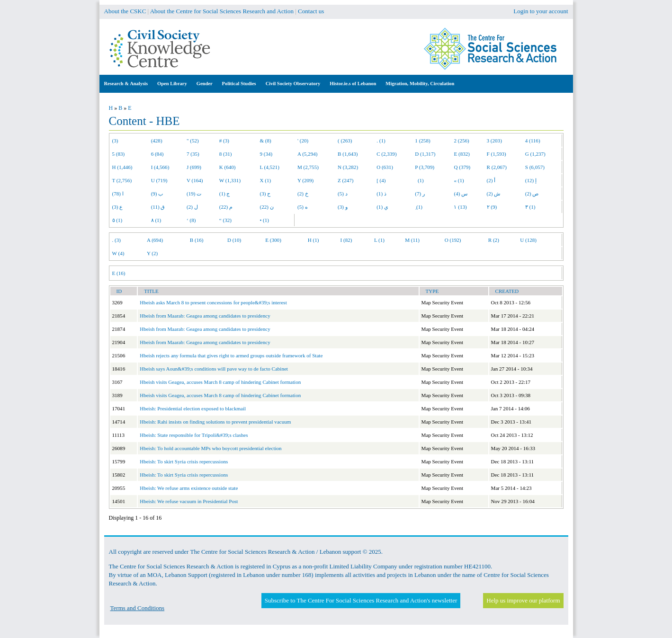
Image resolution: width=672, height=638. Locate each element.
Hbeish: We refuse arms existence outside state (189, 488)
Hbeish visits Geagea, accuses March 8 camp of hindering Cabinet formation (220, 382)
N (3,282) (348, 167)
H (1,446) (122, 167)
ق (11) (158, 207)
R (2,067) (497, 167)
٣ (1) (530, 207)
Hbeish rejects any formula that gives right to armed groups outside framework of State (231, 355)
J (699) (194, 167)
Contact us (311, 11)
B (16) (197, 240)
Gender (205, 84)
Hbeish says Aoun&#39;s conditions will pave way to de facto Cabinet (214, 369)
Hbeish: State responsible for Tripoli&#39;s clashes (194, 435)
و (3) (343, 207)
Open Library (172, 84)
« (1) (459, 180)
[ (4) (381, 180)
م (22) (226, 207)
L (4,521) (269, 167)
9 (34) (266, 154)
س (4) (461, 194)
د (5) (343, 194)
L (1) (379, 240)
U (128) (528, 240)
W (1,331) (230, 180)
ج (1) (225, 194)
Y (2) (152, 253)
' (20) (303, 141)
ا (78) (118, 194)
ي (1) (382, 207)
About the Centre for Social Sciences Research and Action (222, 11)
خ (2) (303, 194)
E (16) (119, 273)
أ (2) (491, 180)
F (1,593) (497, 154)
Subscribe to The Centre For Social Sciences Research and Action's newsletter (361, 600)
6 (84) (157, 154)
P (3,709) (425, 167)
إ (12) (531, 180)
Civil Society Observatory (293, 84)
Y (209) (305, 180)
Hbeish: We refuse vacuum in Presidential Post (189, 501)
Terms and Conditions (138, 608)
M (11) (412, 240)
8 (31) (226, 154)
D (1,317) (425, 154)
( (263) (345, 141)
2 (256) (461, 141)
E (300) (273, 240)
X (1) (265, 180)
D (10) (234, 240)
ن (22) (266, 207)
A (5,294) (307, 154)
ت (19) (194, 194)
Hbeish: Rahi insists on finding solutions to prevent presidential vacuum (215, 422)
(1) (419, 180)
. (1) (381, 141)
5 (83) (119, 154)
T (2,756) (122, 180)
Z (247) (346, 180)
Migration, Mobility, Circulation (420, 84)
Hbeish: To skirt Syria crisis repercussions (184, 461)
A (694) (155, 240)
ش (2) (494, 194)
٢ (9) (492, 207)
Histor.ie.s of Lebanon (353, 84)
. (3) (116, 240)
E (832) (462, 154)
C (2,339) (386, 154)
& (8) (265, 141)
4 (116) (533, 141)
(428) (157, 141)
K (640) (228, 167)
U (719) (159, 180)
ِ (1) (419, 207)
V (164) (195, 180)
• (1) (264, 220)
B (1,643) (348, 154)
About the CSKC (125, 11)
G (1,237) (535, 154)
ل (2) (192, 207)
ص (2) (532, 194)
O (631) (385, 167)
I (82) (346, 240)
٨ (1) (156, 220)
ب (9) (157, 194)
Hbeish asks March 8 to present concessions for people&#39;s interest (213, 302)
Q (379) (462, 167)
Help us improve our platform (523, 600)
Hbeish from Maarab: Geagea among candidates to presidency (205, 316)
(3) (115, 141)
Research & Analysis (126, 84)
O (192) (453, 240)
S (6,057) (535, 167)
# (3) (224, 141)
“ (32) (225, 220)
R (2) (494, 240)
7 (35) (193, 154)
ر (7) (420, 194)
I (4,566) (160, 167)
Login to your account (541, 11)
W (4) (118, 253)
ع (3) (118, 207)
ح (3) (265, 194)
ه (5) (303, 207)
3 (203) (494, 141)
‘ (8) (191, 220)
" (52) (193, 141)
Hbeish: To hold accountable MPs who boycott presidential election (211, 448)
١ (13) (460, 207)
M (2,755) (308, 167)
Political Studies (239, 84)
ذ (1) (381, 194)
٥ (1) (117, 220)
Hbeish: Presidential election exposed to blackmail (193, 408)
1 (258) (422, 141)
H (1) (314, 240)
